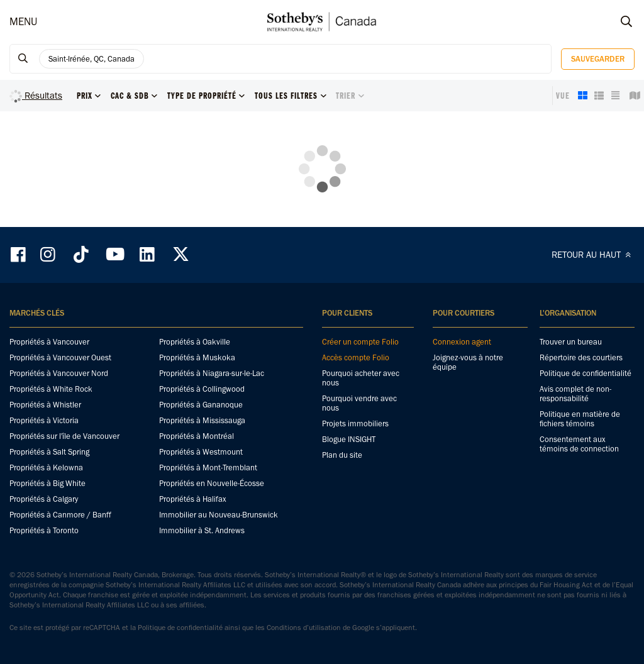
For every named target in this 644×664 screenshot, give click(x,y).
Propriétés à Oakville (195, 342)
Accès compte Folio (356, 357)
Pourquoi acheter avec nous (361, 378)
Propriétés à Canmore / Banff (60, 515)
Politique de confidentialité (586, 373)
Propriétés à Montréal (197, 436)
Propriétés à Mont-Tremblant (208, 468)
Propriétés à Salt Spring (49, 452)
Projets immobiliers (355, 423)
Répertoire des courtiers (581, 357)
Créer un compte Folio (360, 342)
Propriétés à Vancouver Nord (59, 373)
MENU (23, 21)
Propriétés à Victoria (44, 420)
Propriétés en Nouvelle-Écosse (212, 483)
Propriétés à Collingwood (202, 389)
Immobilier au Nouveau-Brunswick (219, 515)
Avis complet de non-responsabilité (575, 394)
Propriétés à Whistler (45, 405)
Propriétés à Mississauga (202, 420)
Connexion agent (462, 342)
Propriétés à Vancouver (49, 342)
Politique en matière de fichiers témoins (580, 419)
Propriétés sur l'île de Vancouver (64, 436)
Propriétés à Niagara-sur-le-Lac (212, 373)
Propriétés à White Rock (51, 389)
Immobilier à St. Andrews (202, 530)
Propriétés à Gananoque (201, 405)
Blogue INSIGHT (349, 439)
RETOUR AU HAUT (593, 255)
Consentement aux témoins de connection (579, 444)
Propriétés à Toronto (44, 530)
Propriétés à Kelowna (46, 468)
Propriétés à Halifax (193, 499)
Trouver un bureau (571, 342)
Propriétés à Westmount (201, 452)
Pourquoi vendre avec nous (359, 403)
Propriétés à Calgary (44, 499)
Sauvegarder (598, 59)
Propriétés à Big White (47, 483)
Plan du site (342, 455)
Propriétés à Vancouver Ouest (60, 357)
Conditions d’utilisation (304, 628)
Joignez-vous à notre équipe (468, 362)
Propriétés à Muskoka (197, 357)
